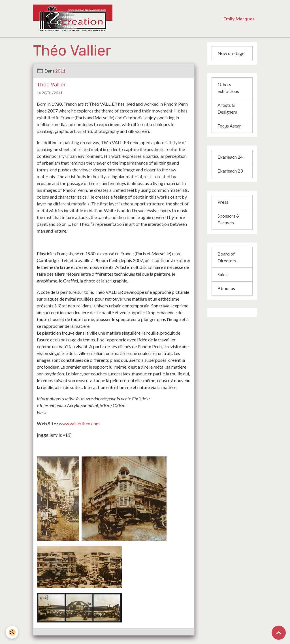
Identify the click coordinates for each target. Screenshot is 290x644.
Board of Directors (227, 257)
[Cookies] (12, 632)
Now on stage (231, 53)
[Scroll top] (279, 633)
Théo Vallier (51, 85)
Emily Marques (239, 19)
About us (226, 288)
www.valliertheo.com (79, 423)
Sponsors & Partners (228, 219)
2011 (60, 71)
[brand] (104, 19)
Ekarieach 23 (230, 171)
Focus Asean (230, 126)
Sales (222, 274)
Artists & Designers (227, 108)
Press (223, 202)
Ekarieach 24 (230, 157)
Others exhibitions (228, 88)
